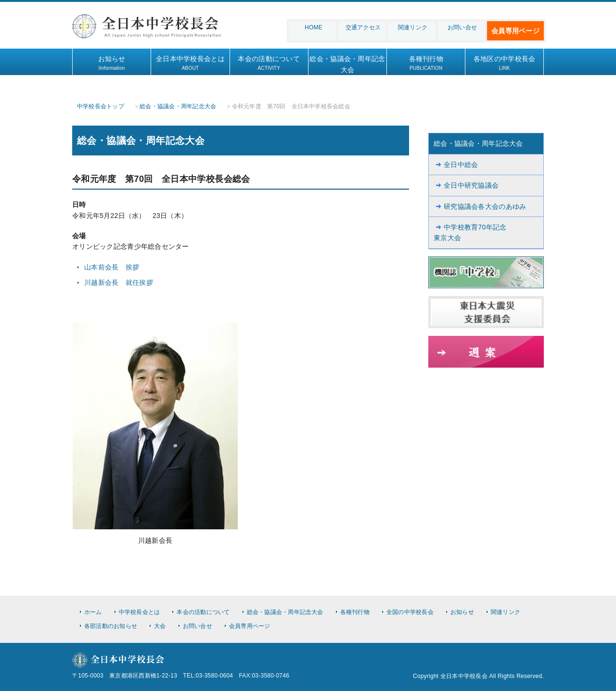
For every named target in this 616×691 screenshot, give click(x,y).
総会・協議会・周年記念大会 (347, 69)
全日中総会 (461, 165)
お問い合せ (462, 27)
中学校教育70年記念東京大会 (470, 232)
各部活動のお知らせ (111, 626)
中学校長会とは (140, 612)
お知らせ (112, 63)
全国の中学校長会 (410, 612)
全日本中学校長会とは (190, 63)
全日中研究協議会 (471, 185)
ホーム (93, 612)
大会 (160, 626)
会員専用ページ (515, 31)
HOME (314, 27)
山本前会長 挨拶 (112, 267)
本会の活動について (269, 63)
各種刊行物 (426, 63)
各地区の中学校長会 (504, 63)
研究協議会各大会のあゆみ (485, 206)
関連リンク (413, 27)
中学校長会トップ (101, 106)
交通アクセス (363, 27)
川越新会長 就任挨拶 (119, 282)
